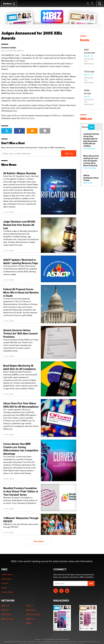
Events (85, 40)
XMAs (29, 623)
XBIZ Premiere (8, 619)
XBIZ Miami (31, 610)
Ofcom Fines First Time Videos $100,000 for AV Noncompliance (21, 405)
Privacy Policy (7, 592)
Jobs (91, 127)
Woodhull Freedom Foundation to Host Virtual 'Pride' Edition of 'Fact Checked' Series (21, 491)
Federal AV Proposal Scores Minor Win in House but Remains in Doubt (21, 292)
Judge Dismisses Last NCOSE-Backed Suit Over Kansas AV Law (20, 225)
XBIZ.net (86, 119)
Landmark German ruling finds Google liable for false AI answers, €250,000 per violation (91, 140)
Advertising (6, 579)
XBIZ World (6, 614)
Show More (39, 541)
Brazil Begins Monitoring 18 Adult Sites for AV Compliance (20, 367)
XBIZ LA (29, 606)
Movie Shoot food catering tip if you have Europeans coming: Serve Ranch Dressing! (91, 161)
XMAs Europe (87, 92)
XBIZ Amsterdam (90, 51)
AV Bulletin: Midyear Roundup (20, 173)
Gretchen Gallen (9, 48)
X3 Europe (89, 71)
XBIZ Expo (31, 619)
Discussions (85, 127)
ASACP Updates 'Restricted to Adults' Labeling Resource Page (21, 261)
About (4, 588)
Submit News (7, 574)
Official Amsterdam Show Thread (91, 178)
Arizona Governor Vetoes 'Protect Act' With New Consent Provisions (20, 333)
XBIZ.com (5, 606)
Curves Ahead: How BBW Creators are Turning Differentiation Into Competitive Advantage (21, 449)
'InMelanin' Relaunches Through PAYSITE (21, 520)
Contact (5, 583)
